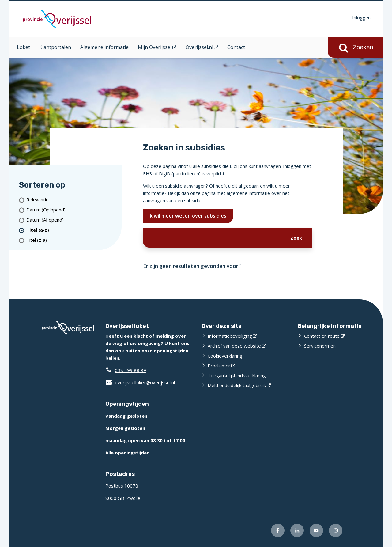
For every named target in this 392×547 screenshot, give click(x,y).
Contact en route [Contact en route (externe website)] (322, 336)
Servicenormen (320, 346)
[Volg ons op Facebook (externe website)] (278, 530)
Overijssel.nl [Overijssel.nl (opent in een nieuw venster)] (199, 47)
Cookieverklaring (225, 356)
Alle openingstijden (127, 453)
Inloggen (361, 17)
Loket (23, 47)
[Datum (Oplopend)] (72, 210)
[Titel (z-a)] (72, 240)
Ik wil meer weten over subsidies (188, 216)
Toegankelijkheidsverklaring (237, 375)
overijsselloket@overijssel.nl (140, 382)
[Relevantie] (72, 200)
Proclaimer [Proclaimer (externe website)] (219, 366)
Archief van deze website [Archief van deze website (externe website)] (234, 346)
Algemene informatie (104, 47)
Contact (236, 47)
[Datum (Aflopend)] (72, 220)
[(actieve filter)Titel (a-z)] (72, 230)
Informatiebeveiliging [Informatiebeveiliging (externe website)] (230, 336)
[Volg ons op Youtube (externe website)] (316, 530)
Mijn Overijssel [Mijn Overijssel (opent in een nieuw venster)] (155, 47)
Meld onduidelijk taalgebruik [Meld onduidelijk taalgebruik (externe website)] (237, 385)
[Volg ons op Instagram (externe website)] (336, 530)
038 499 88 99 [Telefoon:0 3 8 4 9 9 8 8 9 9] (130, 370)
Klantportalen (55, 47)
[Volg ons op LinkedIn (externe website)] (297, 530)
